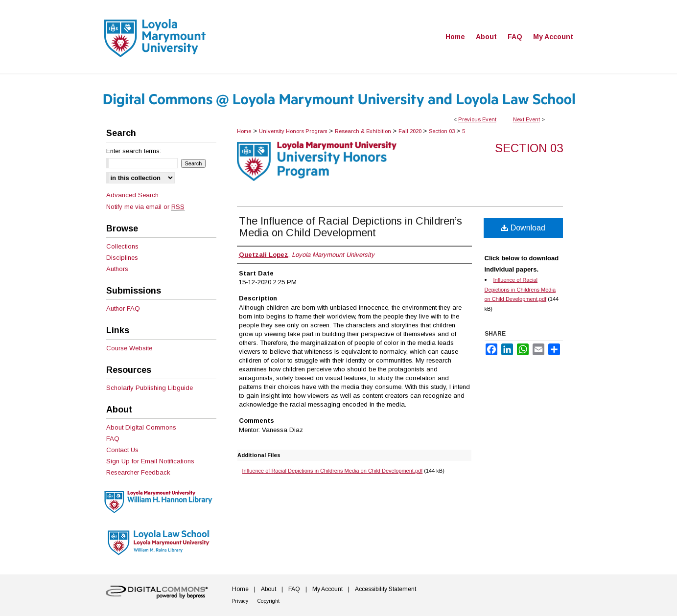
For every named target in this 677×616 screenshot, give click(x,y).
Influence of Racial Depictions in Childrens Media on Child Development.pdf (333, 471)
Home (244, 131)
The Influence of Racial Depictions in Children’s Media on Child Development (350, 227)
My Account (327, 589)
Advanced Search (132, 195)
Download (523, 228)
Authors (117, 269)
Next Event (526, 119)
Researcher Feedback (138, 472)
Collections (122, 246)
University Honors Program (294, 131)
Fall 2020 (411, 131)
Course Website (129, 348)
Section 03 (443, 131)
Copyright (268, 601)
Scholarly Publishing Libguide (150, 388)
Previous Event (477, 119)
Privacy (240, 601)
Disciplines (122, 258)
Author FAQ (123, 308)
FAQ (113, 439)
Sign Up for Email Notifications (150, 461)
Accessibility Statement (385, 589)
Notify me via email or (145, 207)
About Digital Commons (141, 427)
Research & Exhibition (364, 131)
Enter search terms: (134, 151)
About (268, 589)
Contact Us (122, 450)
